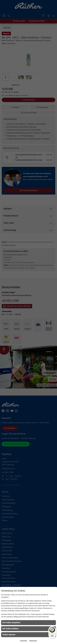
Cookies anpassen (9, 635)
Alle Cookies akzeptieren (11, 623)
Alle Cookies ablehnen (10, 629)
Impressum (24, 641)
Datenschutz (33, 641)
